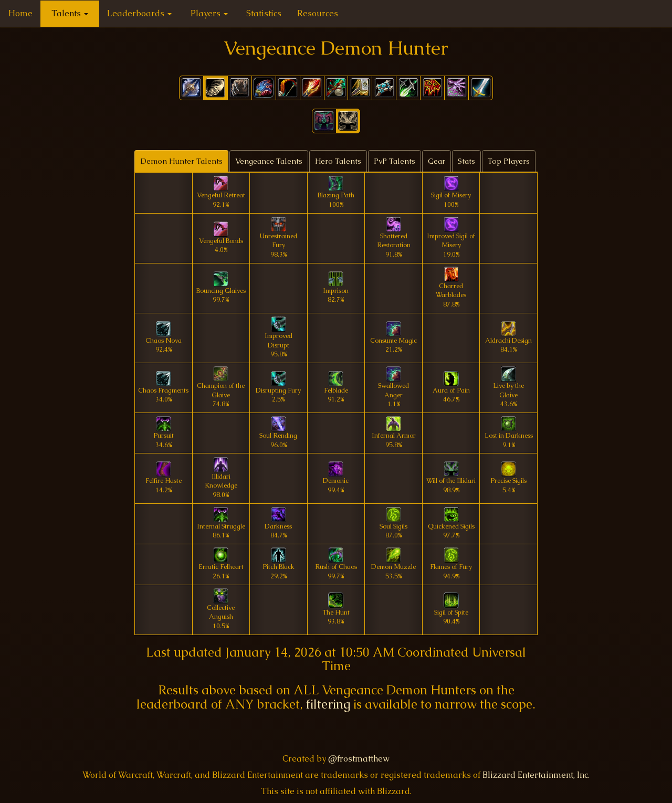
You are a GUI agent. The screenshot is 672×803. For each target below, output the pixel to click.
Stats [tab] (466, 161)
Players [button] (209, 13)
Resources (318, 13)
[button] (324, 121)
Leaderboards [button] (139, 13)
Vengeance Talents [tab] (269, 161)
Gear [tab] (437, 161)
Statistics (264, 13)
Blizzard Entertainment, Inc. (536, 775)
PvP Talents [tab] (395, 161)
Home (20, 13)
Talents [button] (70, 13)
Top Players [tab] (509, 161)
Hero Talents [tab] (338, 161)
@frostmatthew (359, 759)
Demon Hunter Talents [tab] (181, 161)
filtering (328, 704)
